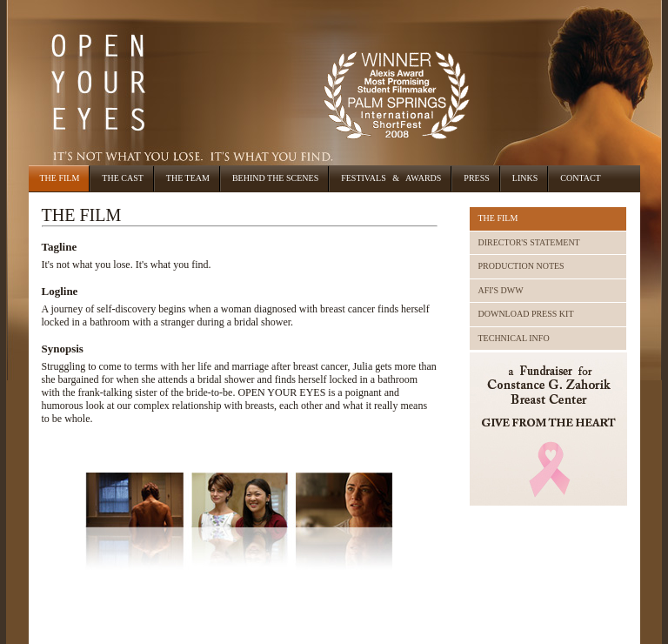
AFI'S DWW (501, 290)
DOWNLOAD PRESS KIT (526, 314)
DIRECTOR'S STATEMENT (529, 242)
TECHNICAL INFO (514, 338)
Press (476, 178)
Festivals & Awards (391, 178)
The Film (60, 178)
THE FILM (498, 218)
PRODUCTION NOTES (521, 266)
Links (525, 178)
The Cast (123, 178)
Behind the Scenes (275, 178)
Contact (580, 178)
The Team (188, 178)
